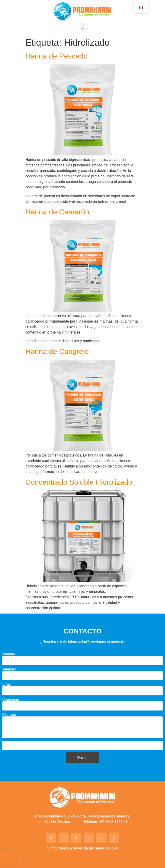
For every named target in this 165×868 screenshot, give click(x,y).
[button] (82, 27)
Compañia (11, 700)
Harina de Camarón (57, 212)
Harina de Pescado (56, 56)
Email (7, 684)
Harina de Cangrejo (57, 351)
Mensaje (9, 715)
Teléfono (9, 669)
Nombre (9, 654)
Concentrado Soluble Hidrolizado (79, 482)
